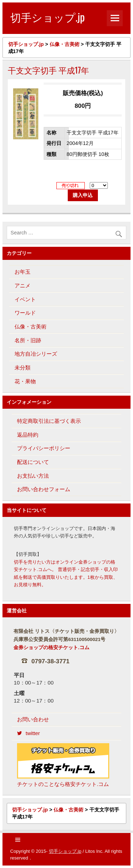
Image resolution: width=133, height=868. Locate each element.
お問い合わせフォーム (44, 489)
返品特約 (28, 435)
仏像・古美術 (31, 327)
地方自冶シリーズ (36, 354)
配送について (33, 462)
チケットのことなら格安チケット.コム (63, 765)
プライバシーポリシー (44, 448)
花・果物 (25, 381)
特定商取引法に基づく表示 (49, 421)
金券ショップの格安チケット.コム (51, 648)
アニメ (23, 286)
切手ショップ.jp (65, 851)
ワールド (25, 313)
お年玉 (23, 272)
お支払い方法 (33, 476)
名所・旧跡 (28, 340)
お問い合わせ (33, 719)
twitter (28, 733)
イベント (25, 299)
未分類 (23, 368)
